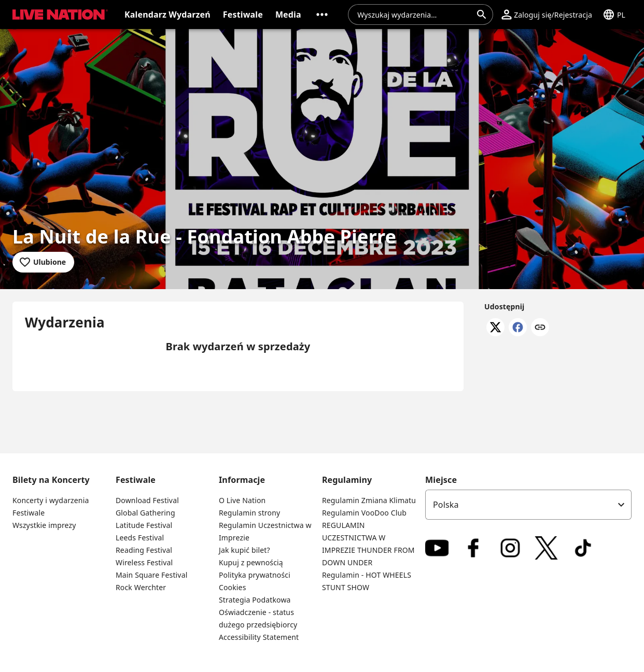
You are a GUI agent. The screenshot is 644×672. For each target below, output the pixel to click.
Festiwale (29, 513)
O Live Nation (242, 500)
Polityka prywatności (255, 575)
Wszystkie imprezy (44, 525)
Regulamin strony (249, 513)
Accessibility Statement (259, 637)
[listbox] (528, 505)
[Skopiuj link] (540, 328)
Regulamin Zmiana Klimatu (369, 500)
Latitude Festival (144, 525)
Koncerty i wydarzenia (51, 500)
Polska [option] (446, 505)
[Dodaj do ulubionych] (43, 262)
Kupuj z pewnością (251, 562)
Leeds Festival (140, 538)
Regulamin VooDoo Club (364, 513)
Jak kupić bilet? (244, 550)
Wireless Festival (144, 562)
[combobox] (414, 15)
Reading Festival (144, 550)
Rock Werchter (141, 587)
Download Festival (147, 500)
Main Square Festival (151, 575)
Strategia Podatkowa (255, 600)
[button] (58, 15)
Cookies (233, 587)
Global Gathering (145, 513)
